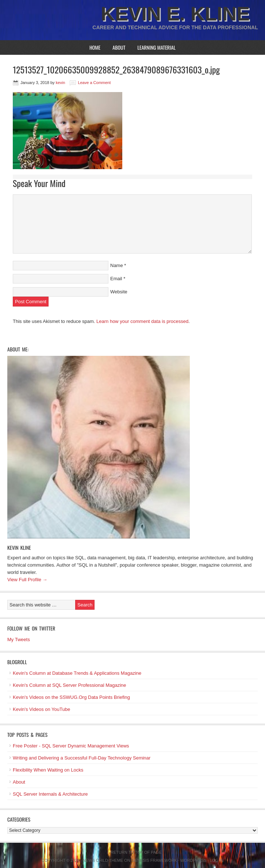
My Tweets (19, 639)
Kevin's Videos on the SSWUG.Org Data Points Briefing (71, 697)
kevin (61, 83)
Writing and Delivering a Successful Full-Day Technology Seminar (82, 758)
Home (95, 47)
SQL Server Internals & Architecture (50, 794)
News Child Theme (103, 860)
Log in (217, 860)
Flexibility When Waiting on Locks (48, 770)
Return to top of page (136, 852)
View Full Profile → (27, 580)
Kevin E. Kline (175, 14)
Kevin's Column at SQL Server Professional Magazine (70, 685)
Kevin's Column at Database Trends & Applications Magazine (77, 673)
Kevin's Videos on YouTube (41, 709)
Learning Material (156, 47)
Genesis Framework (154, 860)
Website (119, 292)
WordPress (193, 860)
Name (117, 265)
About (119, 47)
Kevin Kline (19, 547)
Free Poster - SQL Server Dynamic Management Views (71, 746)
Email (116, 279)
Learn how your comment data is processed (142, 321)
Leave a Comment (94, 83)
